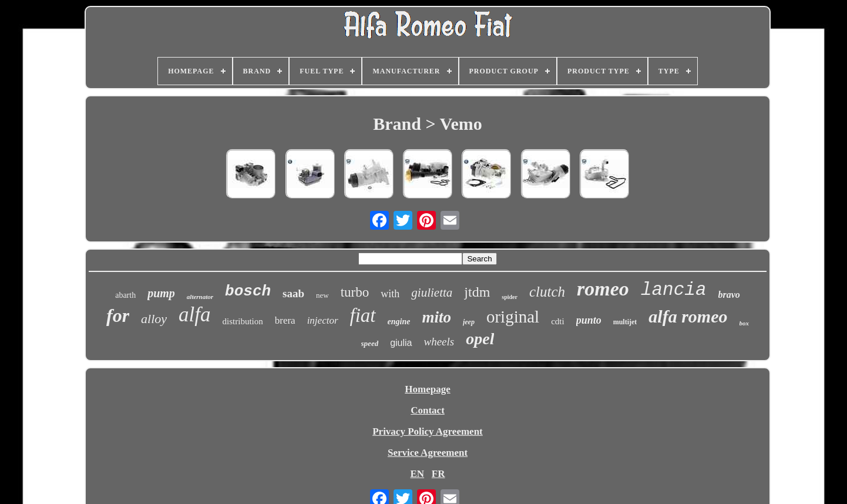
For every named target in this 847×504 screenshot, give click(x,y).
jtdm (477, 292)
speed (370, 343)
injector (323, 320)
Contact (428, 410)
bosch (248, 291)
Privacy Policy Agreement (428, 431)
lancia (674, 290)
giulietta (432, 293)
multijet (625, 322)
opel (480, 339)
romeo (603, 289)
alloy (154, 319)
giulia (401, 343)
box (745, 323)
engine (399, 322)
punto (589, 320)
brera (285, 320)
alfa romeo (688, 316)
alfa (194, 315)
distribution (243, 321)
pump (161, 293)
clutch (547, 292)
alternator (200, 297)
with (390, 294)
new (322, 295)
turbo (355, 292)
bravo (729, 295)
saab (293, 293)
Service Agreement (428, 453)
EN (417, 474)
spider (510, 297)
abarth (125, 295)
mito (436, 317)
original (513, 317)
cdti (558, 321)
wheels (439, 342)
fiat (363, 315)
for (118, 315)
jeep (469, 322)
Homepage (427, 389)
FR (438, 474)
